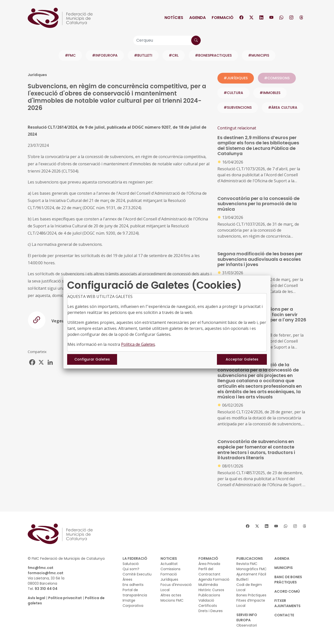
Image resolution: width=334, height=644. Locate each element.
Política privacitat (65, 598)
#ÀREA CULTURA (283, 107)
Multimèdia (208, 585)
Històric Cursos (211, 590)
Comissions (170, 569)
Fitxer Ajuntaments (287, 603)
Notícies (174, 18)
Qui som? (131, 569)
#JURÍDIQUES (236, 78)
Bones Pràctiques (251, 595)
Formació (223, 18)
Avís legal (36, 598)
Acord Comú (287, 591)
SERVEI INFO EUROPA (247, 617)
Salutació (131, 564)
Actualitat (169, 564)
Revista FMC (247, 564)
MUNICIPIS (284, 568)
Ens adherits (133, 585)
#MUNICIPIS (259, 55)
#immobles (270, 93)
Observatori (247, 625)
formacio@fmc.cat (46, 573)
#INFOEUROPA (105, 55)
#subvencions (238, 107)
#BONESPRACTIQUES (213, 55)
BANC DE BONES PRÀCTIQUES (288, 580)
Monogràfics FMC (251, 569)
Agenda (197, 18)
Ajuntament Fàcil (251, 574)
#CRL (174, 55)
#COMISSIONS (277, 78)
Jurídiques (169, 579)
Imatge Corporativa (133, 603)
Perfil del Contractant (209, 572)
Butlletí (242, 579)
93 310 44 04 (46, 589)
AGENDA (282, 558)
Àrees (127, 579)
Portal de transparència (135, 593)
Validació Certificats (208, 603)
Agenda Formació (214, 579)
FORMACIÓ (208, 558)
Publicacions (209, 595)
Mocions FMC (172, 600)
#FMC (70, 55)
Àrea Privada (209, 564)
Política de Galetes (138, 344)
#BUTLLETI (143, 55)
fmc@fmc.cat (41, 568)
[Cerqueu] (167, 40)
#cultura (233, 93)
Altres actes (171, 595)
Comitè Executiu (137, 574)
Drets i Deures (211, 611)
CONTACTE (284, 615)
